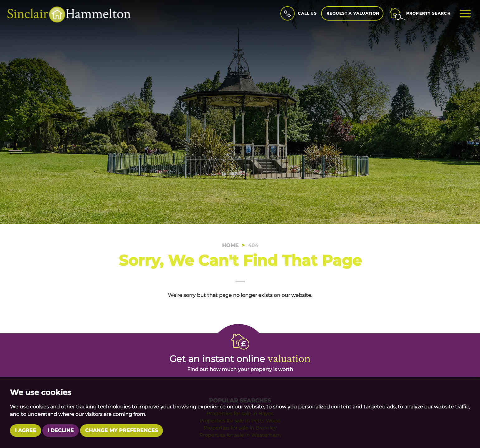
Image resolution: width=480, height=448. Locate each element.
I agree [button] (26, 430)
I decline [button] (61, 430)
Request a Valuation (353, 13)
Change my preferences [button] (121, 430)
